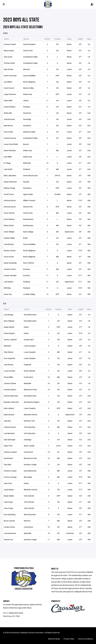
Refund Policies (54, 639)
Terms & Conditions (85, 639)
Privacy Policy (69, 639)
